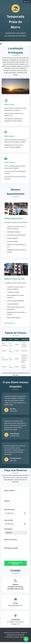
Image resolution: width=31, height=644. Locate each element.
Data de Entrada (9, 510)
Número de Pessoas (11, 540)
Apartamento (8, 530)
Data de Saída (9, 521)
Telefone (7, 501)
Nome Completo (9, 491)
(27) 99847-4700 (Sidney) (16, 589)
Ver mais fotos (10, 323)
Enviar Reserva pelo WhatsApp (15, 565)
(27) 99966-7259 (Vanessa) (15, 591)
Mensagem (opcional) (11, 549)
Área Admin (27, 2)
